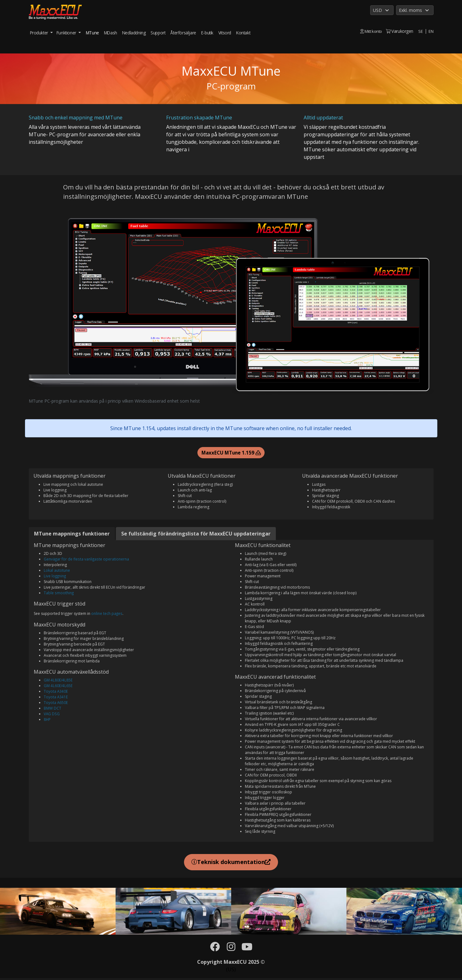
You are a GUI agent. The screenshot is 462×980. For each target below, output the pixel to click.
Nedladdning (134, 33)
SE (420, 31)
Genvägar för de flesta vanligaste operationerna (86, 560)
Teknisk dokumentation (231, 863)
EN (431, 31)
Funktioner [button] (67, 33)
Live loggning (55, 577)
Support (158, 33)
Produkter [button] (40, 33)
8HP (47, 720)
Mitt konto (370, 31)
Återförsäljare (183, 33)
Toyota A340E (56, 692)
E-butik (207, 33)
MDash (111, 33)
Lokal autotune (57, 571)
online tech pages (107, 614)
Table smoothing (59, 593)
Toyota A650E (56, 703)
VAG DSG (52, 714)
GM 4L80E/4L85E (58, 681)
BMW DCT (52, 709)
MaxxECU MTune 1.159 (231, 453)
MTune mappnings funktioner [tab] (72, 534)
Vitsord (225, 33)
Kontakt (243, 33)
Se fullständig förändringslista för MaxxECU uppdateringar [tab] (196, 534)
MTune (92, 33)
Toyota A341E (56, 698)
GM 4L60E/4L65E (58, 686)
